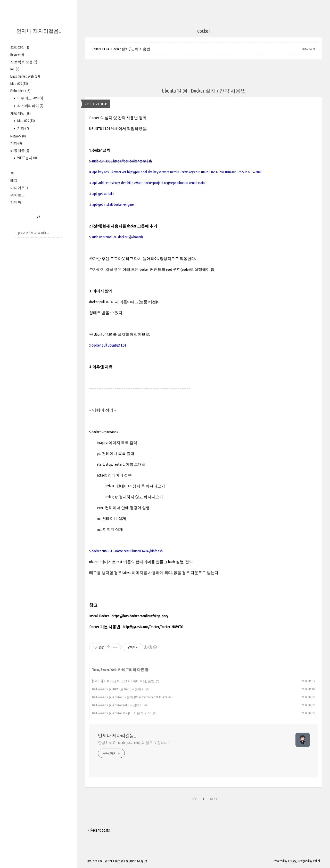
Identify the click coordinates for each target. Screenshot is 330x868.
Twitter (108, 861)
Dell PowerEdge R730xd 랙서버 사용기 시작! (122, 713)
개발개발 (20, 113)
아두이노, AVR (30, 98)
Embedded (20, 91)
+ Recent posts (99, 830)
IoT (15, 69)
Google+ (142, 861)
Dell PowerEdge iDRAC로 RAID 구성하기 (118, 689)
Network (18, 136)
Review (17, 55)
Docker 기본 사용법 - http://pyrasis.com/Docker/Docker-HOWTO (136, 627)
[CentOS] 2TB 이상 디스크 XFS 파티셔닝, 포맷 (123, 681)
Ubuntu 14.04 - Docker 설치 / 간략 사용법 (121, 49)
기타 (23, 128)
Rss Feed (92, 861)
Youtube (131, 861)
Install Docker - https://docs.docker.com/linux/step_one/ (129, 616)
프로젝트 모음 (24, 62)
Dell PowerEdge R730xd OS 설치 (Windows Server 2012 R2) (129, 697)
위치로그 (18, 195)
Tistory (292, 861)
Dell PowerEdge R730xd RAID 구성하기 (117, 705)
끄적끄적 (20, 47)
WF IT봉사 (27, 158)
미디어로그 (19, 188)
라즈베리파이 (30, 106)
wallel (316, 861)
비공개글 (20, 151)
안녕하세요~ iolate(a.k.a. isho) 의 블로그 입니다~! (134, 743)
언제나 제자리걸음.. (39, 31)
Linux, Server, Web (25, 76)
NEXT (214, 799)
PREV (193, 799)
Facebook (119, 861)
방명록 (16, 202)
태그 (14, 181)
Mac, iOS (19, 84)
